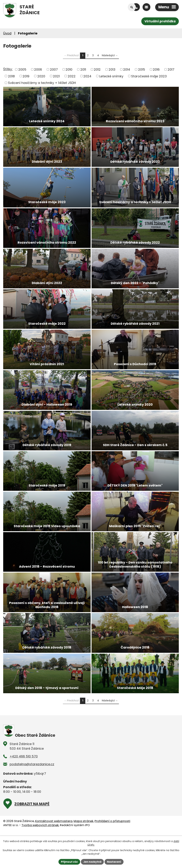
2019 (26, 76)
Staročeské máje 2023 (149, 76)
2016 (156, 69)
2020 (41, 76)
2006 (38, 69)
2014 (127, 69)
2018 (11, 76)
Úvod (7, 33)
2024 (87, 76)
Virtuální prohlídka (160, 21)
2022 (72, 76)
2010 (69, 69)
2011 (83, 69)
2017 (171, 69)
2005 (22, 69)
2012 (97, 69)
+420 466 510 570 (24, 785)
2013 (112, 69)
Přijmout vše (69, 862)
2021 (56, 76)
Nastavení (114, 862)
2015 (142, 69)
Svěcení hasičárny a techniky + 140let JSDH (42, 83)
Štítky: (8, 69)
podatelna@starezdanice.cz (32, 793)
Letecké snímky (111, 76)
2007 (54, 69)
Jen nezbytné (92, 862)
